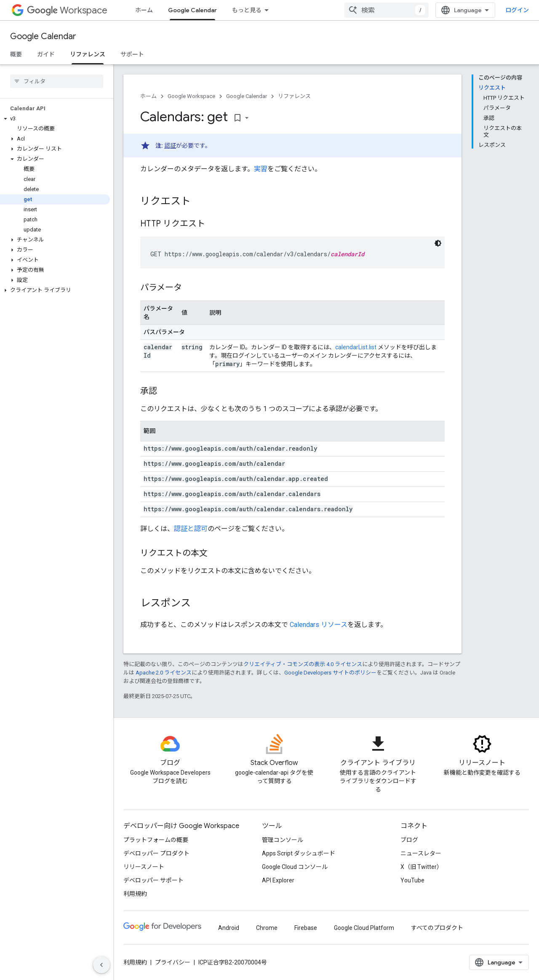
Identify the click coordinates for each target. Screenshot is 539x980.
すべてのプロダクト (437, 928)
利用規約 (135, 894)
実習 (261, 169)
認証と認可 (191, 529)
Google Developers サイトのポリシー (330, 673)
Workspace (67, 10)
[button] (55, 119)
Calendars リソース (319, 625)
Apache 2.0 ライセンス (164, 673)
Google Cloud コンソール (295, 867)
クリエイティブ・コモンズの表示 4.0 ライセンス (303, 664)
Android (229, 928)
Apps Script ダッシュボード (299, 853)
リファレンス (294, 96)
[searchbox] (57, 81)
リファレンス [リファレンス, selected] (88, 54)
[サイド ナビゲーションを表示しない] (101, 965)
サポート (132, 54)
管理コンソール (283, 840)
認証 (170, 146)
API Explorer (278, 880)
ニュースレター (421, 853)
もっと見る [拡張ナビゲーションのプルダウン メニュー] (247, 10)
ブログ (409, 840)
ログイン (517, 10)
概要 (16, 54)
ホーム (144, 10)
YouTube (412, 880)
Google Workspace (191, 96)
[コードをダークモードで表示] (438, 243)
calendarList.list (356, 347)
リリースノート (144, 867)
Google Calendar (43, 36)
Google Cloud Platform (364, 928)
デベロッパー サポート (153, 880)
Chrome (267, 928)
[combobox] (387, 10)
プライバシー (173, 962)
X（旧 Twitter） (422, 867)
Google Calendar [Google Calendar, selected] (192, 10)
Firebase (306, 928)
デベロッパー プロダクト (156, 853)
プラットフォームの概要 (156, 840)
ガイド (46, 54)
